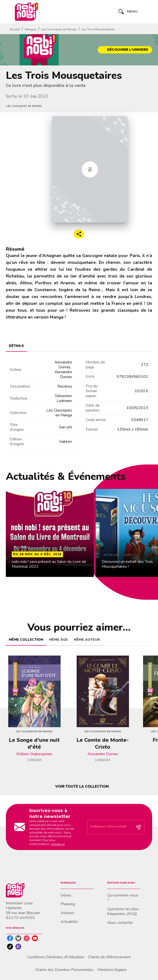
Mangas (31, 29)
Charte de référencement (109, 957)
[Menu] (134, 12)
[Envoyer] (138, 827)
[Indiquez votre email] (110, 827)
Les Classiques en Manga (59, 29)
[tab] (16, 346)
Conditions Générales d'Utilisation (56, 957)
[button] (125, 50)
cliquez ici (58, 844)
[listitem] (10, 938)
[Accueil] (26, 12)
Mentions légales (112, 970)
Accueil (15, 29)
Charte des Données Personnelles (64, 970)
